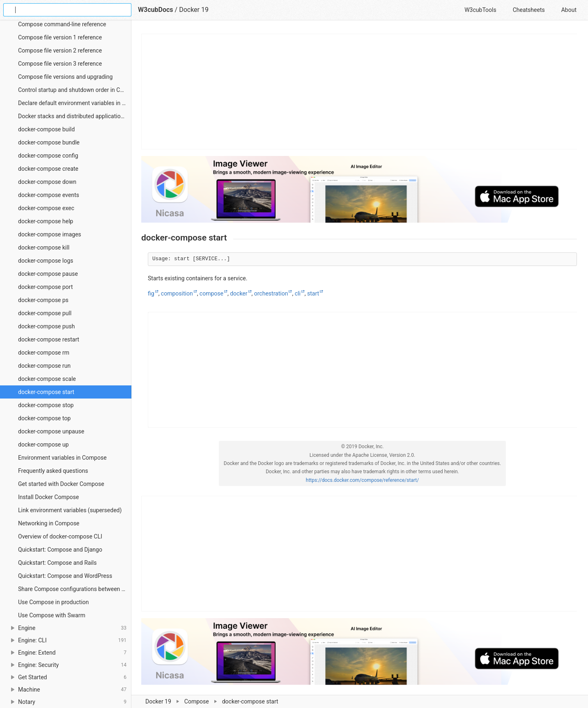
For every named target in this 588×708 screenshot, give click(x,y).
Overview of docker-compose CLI (60, 536)
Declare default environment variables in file (74, 103)
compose (211, 293)
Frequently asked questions (53, 471)
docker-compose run (44, 366)
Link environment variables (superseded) (70, 510)
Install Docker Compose (48, 497)
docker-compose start (46, 392)
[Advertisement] (359, 92)
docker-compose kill (44, 247)
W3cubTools (480, 10)
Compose (197, 701)
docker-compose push (46, 326)
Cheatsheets (529, 10)
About (569, 10)
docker (239, 293)
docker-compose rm (44, 353)
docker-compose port (45, 287)
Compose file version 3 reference (60, 64)
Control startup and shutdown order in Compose (75, 90)
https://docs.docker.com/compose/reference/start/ (362, 480)
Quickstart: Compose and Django (60, 550)
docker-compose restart (49, 339)
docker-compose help (46, 221)
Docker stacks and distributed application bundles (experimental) (75, 116)
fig (151, 293)
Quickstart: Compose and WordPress (65, 576)
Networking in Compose (49, 523)
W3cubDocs (156, 10)
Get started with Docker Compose (61, 484)
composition (177, 293)
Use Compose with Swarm (52, 615)
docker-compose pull (45, 313)
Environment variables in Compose (62, 458)
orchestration (271, 293)
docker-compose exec (46, 208)
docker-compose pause (48, 274)
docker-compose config (48, 156)
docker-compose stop (46, 405)
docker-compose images (50, 234)
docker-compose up (43, 445)
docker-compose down (47, 182)
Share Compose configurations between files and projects (75, 589)
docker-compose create (48, 169)
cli (298, 293)
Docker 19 (158, 701)
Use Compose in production (53, 602)
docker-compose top (44, 418)
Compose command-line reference (62, 24)
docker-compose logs (46, 261)
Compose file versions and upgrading (65, 77)
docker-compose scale (47, 379)
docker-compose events (49, 195)
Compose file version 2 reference (60, 50)
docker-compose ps (43, 300)
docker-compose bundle (49, 142)
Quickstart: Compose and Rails (57, 563)
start (313, 293)
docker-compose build (46, 129)
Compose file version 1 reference (60, 37)
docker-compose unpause (51, 431)
